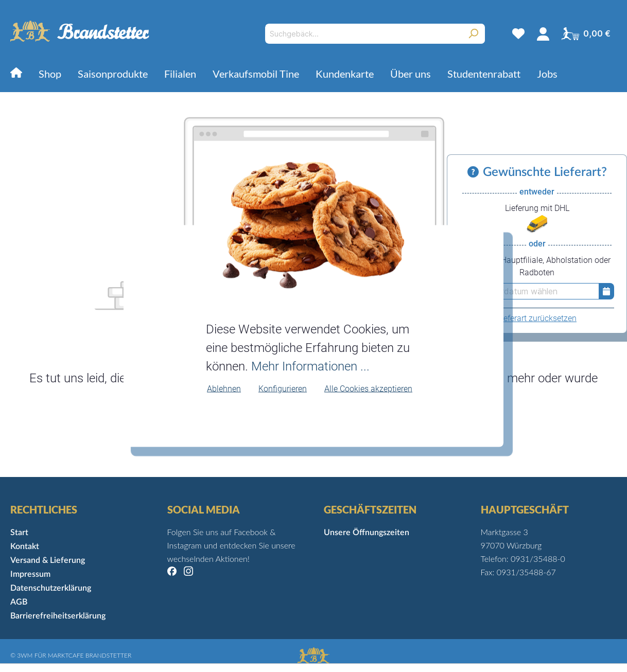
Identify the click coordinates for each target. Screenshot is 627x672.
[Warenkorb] (586, 33)
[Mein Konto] (543, 33)
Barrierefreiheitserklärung (58, 616)
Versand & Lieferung (48, 560)
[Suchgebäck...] (363, 34)
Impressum (30, 574)
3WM (25, 655)
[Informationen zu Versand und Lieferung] (475, 172)
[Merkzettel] (518, 33)
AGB (19, 602)
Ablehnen (224, 388)
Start (19, 533)
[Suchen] (473, 34)
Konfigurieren (283, 388)
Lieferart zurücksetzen (537, 318)
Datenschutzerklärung (51, 588)
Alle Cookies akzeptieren (368, 388)
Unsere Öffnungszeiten (367, 533)
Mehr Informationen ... (310, 366)
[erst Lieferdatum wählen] (529, 291)
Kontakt (25, 546)
